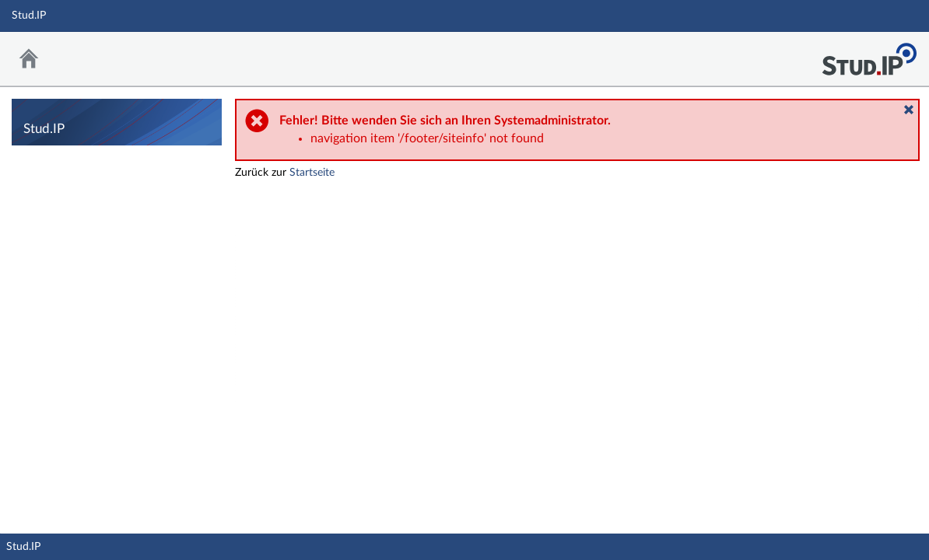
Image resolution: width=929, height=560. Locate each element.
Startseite (312, 173)
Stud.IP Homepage (869, 55)
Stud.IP (23, 547)
